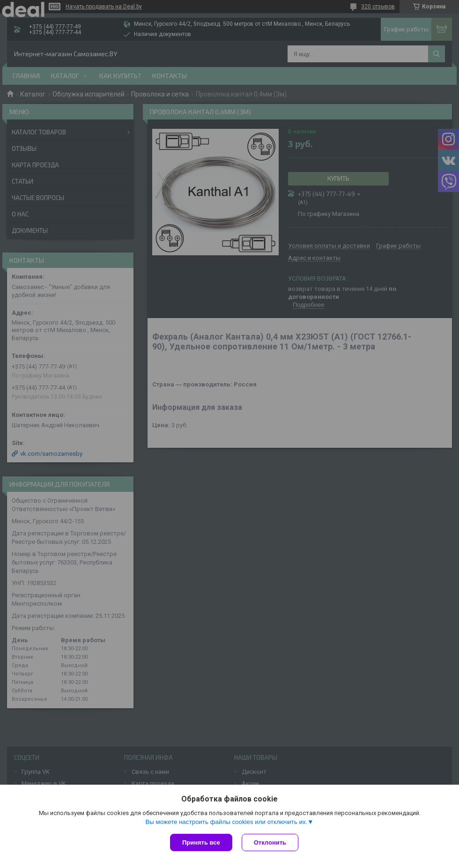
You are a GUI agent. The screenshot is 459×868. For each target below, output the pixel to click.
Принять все (201, 842)
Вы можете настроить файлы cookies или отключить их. (226, 822)
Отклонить (270, 842)
